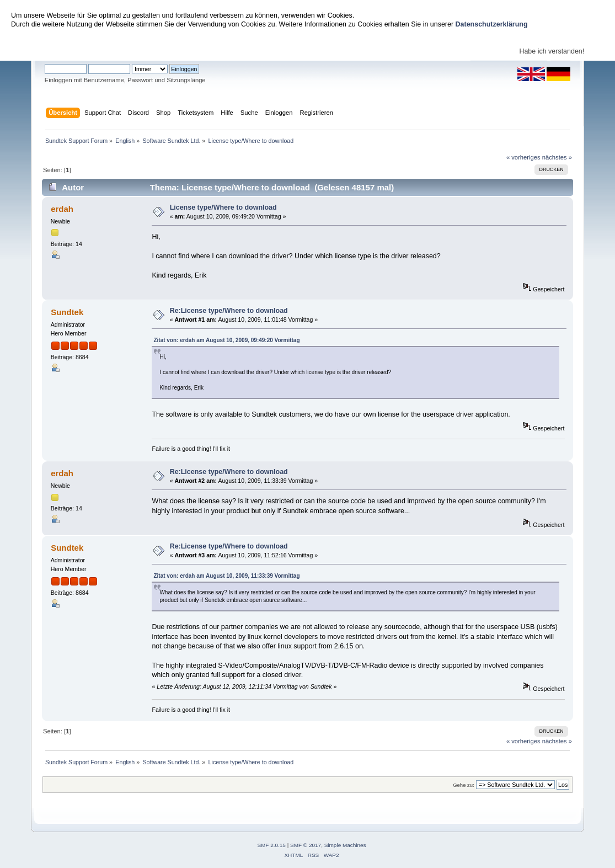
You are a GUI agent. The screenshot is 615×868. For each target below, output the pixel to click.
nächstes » (557, 157)
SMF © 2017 (306, 845)
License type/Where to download (223, 207)
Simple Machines (345, 845)
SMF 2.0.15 (271, 845)
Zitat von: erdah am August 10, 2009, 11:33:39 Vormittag (226, 576)
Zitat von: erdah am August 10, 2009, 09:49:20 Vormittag (226, 340)
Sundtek (67, 312)
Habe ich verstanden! (552, 51)
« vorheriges (523, 157)
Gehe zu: (464, 785)
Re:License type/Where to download (229, 311)
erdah (62, 209)
